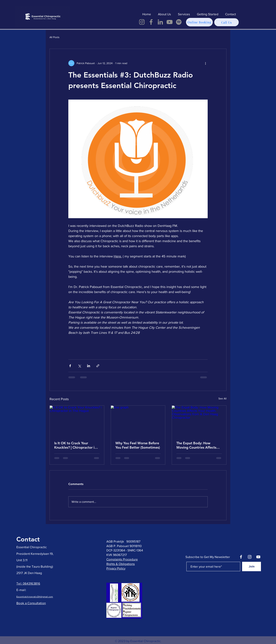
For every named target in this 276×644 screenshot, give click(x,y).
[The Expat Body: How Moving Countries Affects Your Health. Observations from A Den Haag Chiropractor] (199, 421)
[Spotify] (179, 22)
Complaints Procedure (122, 559)
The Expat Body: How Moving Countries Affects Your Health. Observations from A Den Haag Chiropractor (197, 445)
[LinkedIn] (160, 22)
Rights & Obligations (121, 564)
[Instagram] (142, 22)
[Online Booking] (199, 22)
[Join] (252, 566)
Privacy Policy (116, 568)
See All (222, 398)
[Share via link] (98, 366)
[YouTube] (170, 22)
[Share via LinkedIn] (89, 366)
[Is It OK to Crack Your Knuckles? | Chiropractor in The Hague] (77, 421)
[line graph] (138, 421)
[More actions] (205, 63)
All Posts (55, 37)
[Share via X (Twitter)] (79, 366)
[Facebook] (151, 22)
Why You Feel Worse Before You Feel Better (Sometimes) (138, 445)
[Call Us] (226, 22)
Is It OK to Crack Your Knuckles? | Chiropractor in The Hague (75, 445)
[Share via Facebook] (70, 366)
